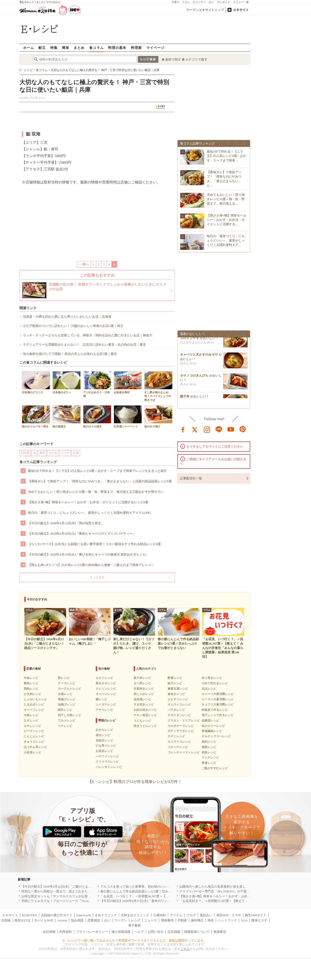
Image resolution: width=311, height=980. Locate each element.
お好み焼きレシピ (145, 710)
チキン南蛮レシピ (145, 715)
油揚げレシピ (67, 704)
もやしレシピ (33, 726)
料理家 (136, 48)
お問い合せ (156, 932)
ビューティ (200, 2)
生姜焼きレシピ (144, 689)
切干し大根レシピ (69, 715)
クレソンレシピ (106, 689)
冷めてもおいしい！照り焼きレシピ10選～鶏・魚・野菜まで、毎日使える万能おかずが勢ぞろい (96, 492)
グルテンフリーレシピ (216, 736)
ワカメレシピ (67, 720)
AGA (244, 920)
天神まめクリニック (135, 915)
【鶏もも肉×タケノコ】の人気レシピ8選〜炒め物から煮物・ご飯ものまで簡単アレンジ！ (91, 565)
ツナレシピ (65, 726)
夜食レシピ (209, 763)
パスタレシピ (176, 710)
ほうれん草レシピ (35, 747)
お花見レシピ (104, 751)
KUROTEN (29, 915)
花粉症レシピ (104, 740)
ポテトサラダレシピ (181, 731)
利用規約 (66, 932)
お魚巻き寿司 (128, 382)
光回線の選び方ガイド (57, 915)
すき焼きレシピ (144, 704)
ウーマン (121, 920)
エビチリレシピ (178, 699)
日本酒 (25, 453)
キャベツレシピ (34, 710)
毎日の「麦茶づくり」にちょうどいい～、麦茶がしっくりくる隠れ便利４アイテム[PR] (89, 513)
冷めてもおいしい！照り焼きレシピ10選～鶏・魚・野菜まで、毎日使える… (226, 199)
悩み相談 (77, 920)
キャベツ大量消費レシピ (218, 694)
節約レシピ (209, 742)
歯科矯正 (197, 920)
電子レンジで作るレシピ (218, 715)
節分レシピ (103, 735)
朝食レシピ (209, 752)
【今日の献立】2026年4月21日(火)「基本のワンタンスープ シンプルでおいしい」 (158, 901)
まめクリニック (106, 915)
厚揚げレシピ (67, 699)
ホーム (29, 48)
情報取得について (197, 932)
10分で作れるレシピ (215, 683)
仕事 (76, 453)
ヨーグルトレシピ (69, 689)
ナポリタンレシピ (179, 715)
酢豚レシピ (175, 678)
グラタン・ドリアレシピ (184, 720)
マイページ (155, 48)
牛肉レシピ (31, 678)
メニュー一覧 (241, 2)
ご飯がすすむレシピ (215, 768)
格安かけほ (22, 920)
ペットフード (227, 920)
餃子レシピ (175, 683)
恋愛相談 (94, 920)
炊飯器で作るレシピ (215, 710)
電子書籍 (134, 925)
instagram (207, 429)
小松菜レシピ (33, 752)
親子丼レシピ (142, 678)
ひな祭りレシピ (106, 746)
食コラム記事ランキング (38, 462)
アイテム (176, 915)
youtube (231, 429)
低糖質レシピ (210, 720)
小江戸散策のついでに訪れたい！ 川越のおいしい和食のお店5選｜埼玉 (73, 326)
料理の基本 (117, 48)
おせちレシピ (104, 730)
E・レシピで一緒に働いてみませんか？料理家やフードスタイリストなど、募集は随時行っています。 (135, 940)
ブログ (191, 915)
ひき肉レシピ (33, 694)
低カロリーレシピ (213, 726)
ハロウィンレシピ (107, 756)
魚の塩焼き (67, 417)
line (219, 429)
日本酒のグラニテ (36, 382)
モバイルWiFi (44, 920)
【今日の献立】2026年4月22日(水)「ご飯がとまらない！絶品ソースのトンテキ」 (78, 886)
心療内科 (160, 915)
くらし (186, 2)
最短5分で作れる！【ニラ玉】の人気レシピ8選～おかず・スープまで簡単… (227, 156)
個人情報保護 (121, 932)
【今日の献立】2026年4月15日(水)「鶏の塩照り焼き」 (66, 523)
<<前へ (84, 264)
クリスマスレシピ (107, 762)
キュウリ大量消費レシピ (218, 704)
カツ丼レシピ (142, 683)
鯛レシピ (102, 699)
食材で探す (173, 59)
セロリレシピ (104, 678)
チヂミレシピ (176, 736)
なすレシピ (31, 720)
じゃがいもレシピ (35, 699)
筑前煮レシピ (142, 699)
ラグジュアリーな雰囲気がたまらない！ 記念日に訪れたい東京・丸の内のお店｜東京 (84, 345)
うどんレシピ (142, 720)
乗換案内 (167, 920)
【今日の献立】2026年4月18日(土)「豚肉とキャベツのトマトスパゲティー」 (82, 534)
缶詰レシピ (209, 689)
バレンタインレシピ (109, 767)
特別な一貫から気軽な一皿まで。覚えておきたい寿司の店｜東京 (67, 891)
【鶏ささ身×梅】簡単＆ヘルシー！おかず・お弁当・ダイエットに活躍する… (227, 220)
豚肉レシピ (31, 683)
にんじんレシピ (34, 736)
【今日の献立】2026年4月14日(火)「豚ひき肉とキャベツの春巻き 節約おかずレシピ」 (89, 554)
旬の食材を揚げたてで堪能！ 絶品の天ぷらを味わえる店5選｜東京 (70, 354)
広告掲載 (174, 932)
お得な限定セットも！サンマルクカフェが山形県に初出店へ (64, 896)
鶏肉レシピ (31, 689)
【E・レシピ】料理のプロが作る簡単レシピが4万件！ (135, 782)
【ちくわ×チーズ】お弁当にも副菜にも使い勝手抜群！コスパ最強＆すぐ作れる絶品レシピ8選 (94, 544)
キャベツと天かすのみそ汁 (199, 356)
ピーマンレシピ (34, 731)
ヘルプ (139, 932)
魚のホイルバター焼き (36, 417)
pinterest (243, 429)
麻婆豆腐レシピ (178, 689)
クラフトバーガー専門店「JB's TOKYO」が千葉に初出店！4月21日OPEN (231, 891)
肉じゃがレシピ (144, 694)
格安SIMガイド (256, 915)
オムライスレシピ (179, 704)
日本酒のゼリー (67, 382)
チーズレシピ (67, 683)
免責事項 (220, 932)
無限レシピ (209, 747)
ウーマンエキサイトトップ (205, 10)
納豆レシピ (65, 710)
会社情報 (49, 932)
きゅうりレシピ (34, 742)
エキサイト (241, 10)
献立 (42, 48)
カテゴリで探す (196, 59)
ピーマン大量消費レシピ (218, 699)
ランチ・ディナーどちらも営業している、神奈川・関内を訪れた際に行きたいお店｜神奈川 (88, 335)
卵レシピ (64, 678)
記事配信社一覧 (191, 478)
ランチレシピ (210, 757)
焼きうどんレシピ (145, 726)
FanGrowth (84, 915)
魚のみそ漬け (158, 417)
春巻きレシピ (176, 694)
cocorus (62, 920)
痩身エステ (259, 920)
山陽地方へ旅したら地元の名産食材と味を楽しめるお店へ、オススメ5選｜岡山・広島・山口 (245, 886)
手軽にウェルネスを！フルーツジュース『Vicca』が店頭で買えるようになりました (80, 901)
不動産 (182, 920)
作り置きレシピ (212, 678)
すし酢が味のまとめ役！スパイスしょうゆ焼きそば (158, 386)
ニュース (151, 920)
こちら (185, 949)
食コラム (96, 48)
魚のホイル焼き (97, 417)
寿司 (42, 453)
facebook (183, 429)
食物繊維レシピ (212, 731)
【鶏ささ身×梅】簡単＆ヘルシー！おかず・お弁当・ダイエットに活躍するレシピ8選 (88, 502)
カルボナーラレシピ (181, 726)
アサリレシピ (104, 710)
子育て (176, 2)
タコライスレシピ (179, 742)
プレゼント (224, 2)
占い (212, 2)
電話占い (206, 915)
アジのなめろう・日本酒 (97, 384)
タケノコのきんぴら (194, 377)
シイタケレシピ (106, 704)
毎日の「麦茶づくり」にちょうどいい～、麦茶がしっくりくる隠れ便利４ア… (226, 240)
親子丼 (185, 398)
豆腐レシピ (65, 694)
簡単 (66, 48)
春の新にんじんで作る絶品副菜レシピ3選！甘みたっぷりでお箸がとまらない (155, 891)
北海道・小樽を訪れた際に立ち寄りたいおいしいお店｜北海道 (67, 317)
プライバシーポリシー (92, 932)
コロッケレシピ (178, 747)
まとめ (79, 48)
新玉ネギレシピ (106, 683)
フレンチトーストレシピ (184, 752)
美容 (211, 920)
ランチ (65, 453)
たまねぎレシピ (34, 704)
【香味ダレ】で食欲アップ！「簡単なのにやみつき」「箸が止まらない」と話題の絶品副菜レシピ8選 (100, 481)
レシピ (136, 920)
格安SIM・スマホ (229, 915)
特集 (54, 48)
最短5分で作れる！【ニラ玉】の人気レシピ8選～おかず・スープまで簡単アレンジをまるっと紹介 (97, 471)
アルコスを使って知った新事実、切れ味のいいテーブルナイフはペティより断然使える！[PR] (167, 886)
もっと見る (97, 577)
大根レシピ (31, 715)
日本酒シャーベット (128, 417)
